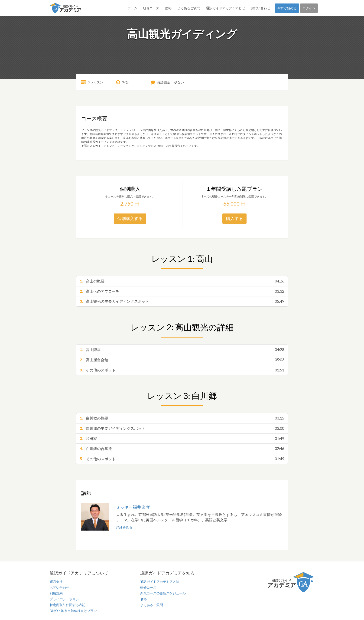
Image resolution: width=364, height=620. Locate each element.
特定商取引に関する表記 (68, 605)
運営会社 (56, 582)
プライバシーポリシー (66, 599)
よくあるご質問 (189, 8)
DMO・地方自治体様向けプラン (73, 611)
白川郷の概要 (182, 418)
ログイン (309, 8)
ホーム (132, 8)
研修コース (151, 8)
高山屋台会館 (182, 360)
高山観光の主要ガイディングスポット (182, 301)
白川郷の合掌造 (182, 449)
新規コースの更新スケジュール (163, 593)
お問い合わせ (260, 8)
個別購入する (130, 218)
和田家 (182, 439)
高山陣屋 (182, 350)
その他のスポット (182, 370)
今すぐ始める (287, 8)
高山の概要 (182, 281)
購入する (234, 218)
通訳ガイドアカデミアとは (225, 8)
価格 (168, 8)
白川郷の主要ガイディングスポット (182, 428)
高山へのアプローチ (182, 291)
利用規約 (56, 593)
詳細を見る (124, 527)
